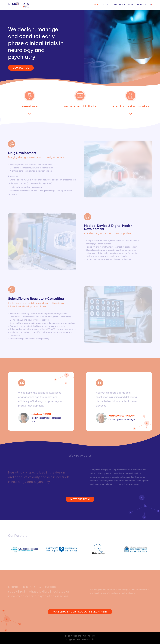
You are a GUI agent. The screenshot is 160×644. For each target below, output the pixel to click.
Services (107, 5)
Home (97, 5)
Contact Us (141, 5)
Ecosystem (120, 5)
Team (130, 5)
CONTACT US (21, 68)
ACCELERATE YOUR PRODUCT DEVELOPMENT (80, 612)
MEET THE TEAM (80, 499)
